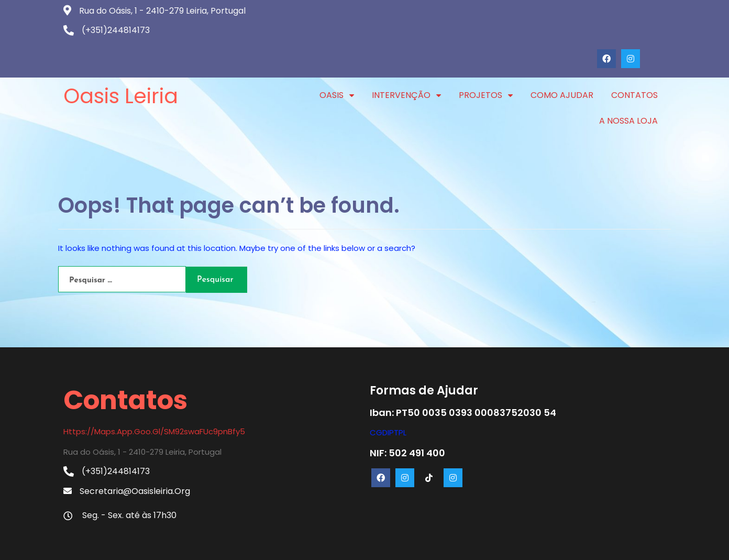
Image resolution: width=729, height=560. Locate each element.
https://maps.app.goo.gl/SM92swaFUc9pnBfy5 (154, 397)
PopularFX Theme (406, 543)
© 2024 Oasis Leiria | (328, 543)
